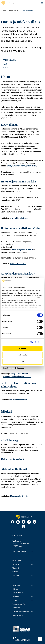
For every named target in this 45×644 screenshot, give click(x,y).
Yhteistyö (16, 568)
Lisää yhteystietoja (19, 552)
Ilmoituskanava (18, 615)
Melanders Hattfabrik (19, 496)
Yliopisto (16, 576)
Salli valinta (23, 355)
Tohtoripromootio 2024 (13, 10)
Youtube (23, 522)
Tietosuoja (16, 608)
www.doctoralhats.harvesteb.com (17, 376)
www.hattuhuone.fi (18, 263)
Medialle (16, 597)
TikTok (23, 527)
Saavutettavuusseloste (21, 611)
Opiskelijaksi (17, 561)
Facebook (12, 522)
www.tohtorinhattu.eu (19, 218)
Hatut (5, 64)
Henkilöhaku (17, 585)
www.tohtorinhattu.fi (19, 400)
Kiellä (22, 362)
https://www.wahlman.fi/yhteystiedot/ (22, 166)
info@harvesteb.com (19, 374)
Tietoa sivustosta (19, 604)
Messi (15, 600)
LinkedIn (34, 522)
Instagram (29, 522)
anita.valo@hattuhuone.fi (22, 250)
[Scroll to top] (40, 639)
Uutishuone (16, 572)
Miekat (5, 68)
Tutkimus (16, 564)
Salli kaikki (23, 348)
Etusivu (4, 10)
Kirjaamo (15, 589)
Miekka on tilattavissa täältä (13, 459)
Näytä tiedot (35, 342)
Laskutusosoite (18, 593)
